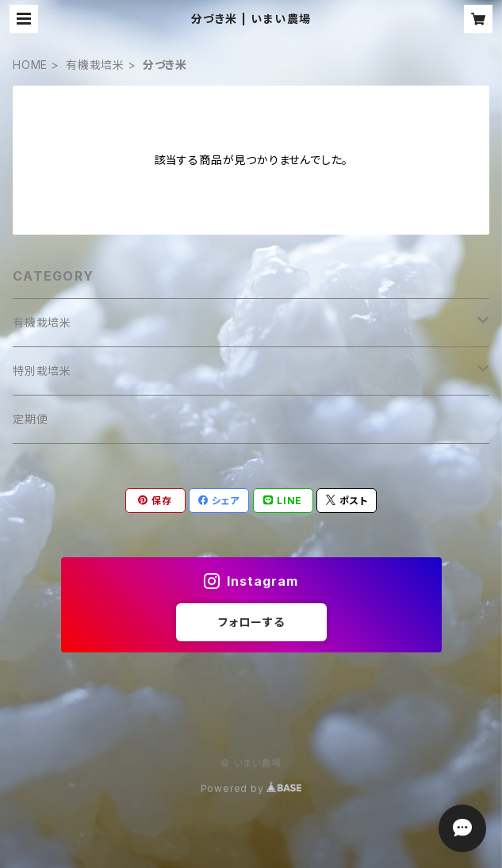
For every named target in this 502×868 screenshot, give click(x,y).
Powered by (251, 788)
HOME (30, 65)
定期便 (30, 419)
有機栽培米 (95, 65)
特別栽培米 (42, 371)
